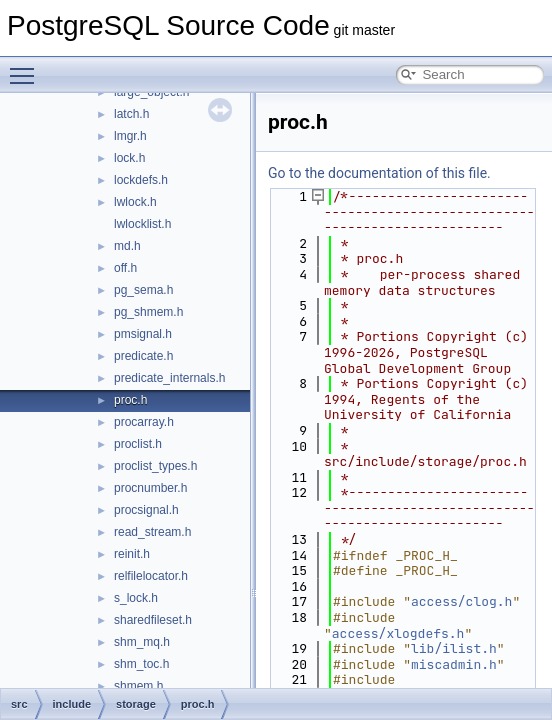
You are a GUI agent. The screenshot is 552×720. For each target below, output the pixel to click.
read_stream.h (152, 532)
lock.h (129, 158)
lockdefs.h (141, 180)
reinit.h (132, 554)
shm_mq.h (142, 642)
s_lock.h (136, 598)
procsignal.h (146, 510)
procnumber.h (150, 488)
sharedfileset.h (153, 620)
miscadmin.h (454, 664)
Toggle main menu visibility (27, 67)
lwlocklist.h (142, 224)
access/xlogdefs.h (398, 633)
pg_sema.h (143, 290)
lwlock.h (135, 202)
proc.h (130, 400)
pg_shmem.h (148, 312)
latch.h (131, 114)
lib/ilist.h (454, 648)
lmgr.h (130, 136)
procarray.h (144, 422)
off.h (125, 268)
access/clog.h (461, 601)
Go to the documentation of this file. (379, 173)
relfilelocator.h (151, 576)
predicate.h (143, 356)
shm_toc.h (141, 664)
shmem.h (138, 686)
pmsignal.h (143, 334)
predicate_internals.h (169, 378)
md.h (127, 246)
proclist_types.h (155, 466)
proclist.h (138, 444)
